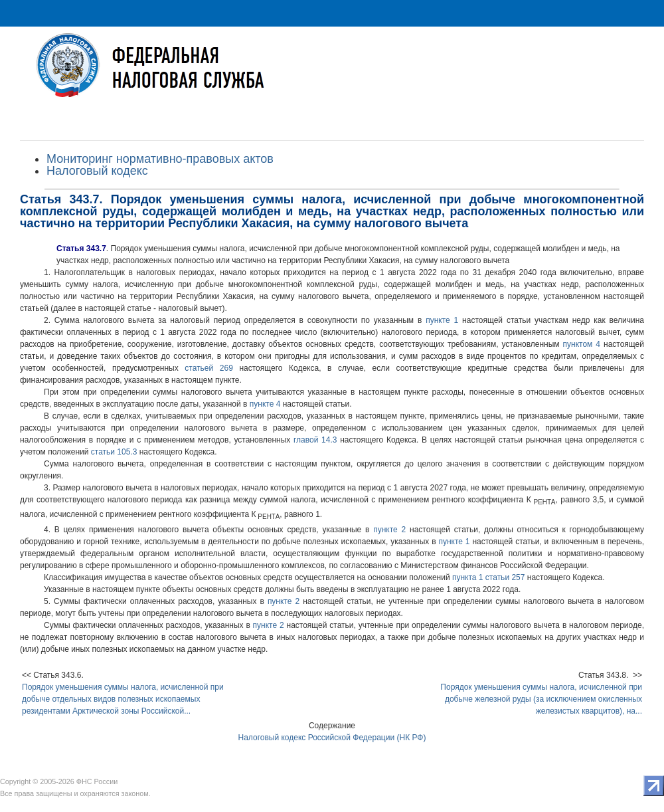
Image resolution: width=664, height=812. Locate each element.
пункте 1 (442, 320)
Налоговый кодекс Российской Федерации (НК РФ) (332, 738)
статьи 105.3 (114, 452)
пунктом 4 (582, 344)
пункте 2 (389, 530)
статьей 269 (209, 368)
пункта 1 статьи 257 (488, 577)
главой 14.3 (315, 440)
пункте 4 (265, 404)
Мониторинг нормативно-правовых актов (160, 159)
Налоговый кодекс (97, 171)
